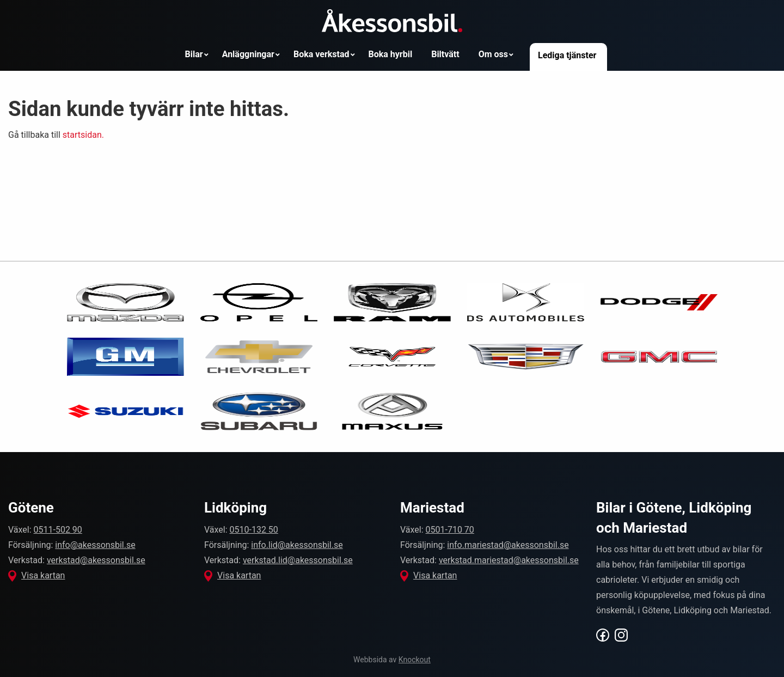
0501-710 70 (450, 530)
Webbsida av (392, 660)
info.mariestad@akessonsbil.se (508, 545)
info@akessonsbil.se (95, 545)
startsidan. (83, 135)
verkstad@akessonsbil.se (96, 560)
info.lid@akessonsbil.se (297, 545)
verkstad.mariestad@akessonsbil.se (509, 560)
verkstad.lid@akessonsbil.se (298, 560)
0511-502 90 (58, 530)
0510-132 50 (254, 530)
